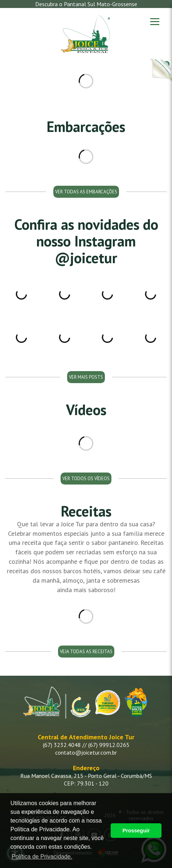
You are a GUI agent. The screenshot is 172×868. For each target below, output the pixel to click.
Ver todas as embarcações (86, 192)
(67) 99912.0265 (109, 745)
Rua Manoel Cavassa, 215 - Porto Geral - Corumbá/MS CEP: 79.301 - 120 (86, 779)
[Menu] (155, 22)
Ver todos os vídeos (86, 479)
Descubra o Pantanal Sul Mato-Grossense (86, 4)
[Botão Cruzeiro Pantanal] (161, 70)
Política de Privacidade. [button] (42, 857)
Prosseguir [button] (136, 831)
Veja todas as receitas (86, 652)
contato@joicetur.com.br (86, 752)
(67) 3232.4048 (62, 745)
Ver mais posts (86, 377)
